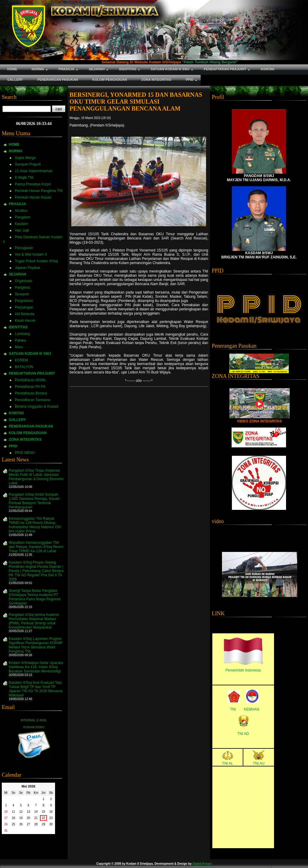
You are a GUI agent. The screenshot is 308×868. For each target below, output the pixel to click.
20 (28, 818)
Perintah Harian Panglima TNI (39, 191)
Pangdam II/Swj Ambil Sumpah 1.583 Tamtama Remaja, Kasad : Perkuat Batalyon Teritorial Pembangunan (35, 501)
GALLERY (17, 420)
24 (6, 824)
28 (36, 824)
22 (43, 818)
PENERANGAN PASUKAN (31, 426)
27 (28, 824)
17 (6, 818)
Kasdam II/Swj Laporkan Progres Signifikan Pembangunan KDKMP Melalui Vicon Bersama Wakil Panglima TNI (36, 645)
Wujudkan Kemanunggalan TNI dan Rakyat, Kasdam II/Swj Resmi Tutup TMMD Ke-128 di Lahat (36, 547)
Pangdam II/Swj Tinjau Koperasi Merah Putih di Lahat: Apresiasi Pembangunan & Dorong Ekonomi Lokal (36, 477)
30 (51, 824)
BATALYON (24, 367)
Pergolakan (24, 301)
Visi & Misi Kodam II (31, 254)
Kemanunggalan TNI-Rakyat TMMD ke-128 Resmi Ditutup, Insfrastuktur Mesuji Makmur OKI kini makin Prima (35, 525)
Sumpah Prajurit (28, 164)
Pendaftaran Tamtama (32, 400)
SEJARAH (17, 274)
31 (6, 831)
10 (6, 812)
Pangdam (22, 217)
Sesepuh (22, 294)
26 (21, 824)
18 (13, 818)
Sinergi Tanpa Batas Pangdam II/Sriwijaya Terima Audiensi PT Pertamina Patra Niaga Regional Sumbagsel (35, 597)
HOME (14, 145)
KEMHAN (252, 709)
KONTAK (16, 413)
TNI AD (243, 734)
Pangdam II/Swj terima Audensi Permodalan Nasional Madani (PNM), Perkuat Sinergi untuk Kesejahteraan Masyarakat (34, 621)
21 (36, 818)
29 (43, 824)
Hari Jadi (22, 230)
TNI (233, 709)
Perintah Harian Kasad (33, 197)
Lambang (22, 334)
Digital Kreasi (202, 864)
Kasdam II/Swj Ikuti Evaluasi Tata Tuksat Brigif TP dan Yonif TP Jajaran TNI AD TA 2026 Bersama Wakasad (36, 689)
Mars (19, 347)
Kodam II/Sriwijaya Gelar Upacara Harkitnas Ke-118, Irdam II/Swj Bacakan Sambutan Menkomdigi (36, 667)
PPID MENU (25, 453)
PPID (13, 446)
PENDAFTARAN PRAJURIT (32, 373)
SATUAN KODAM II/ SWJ (30, 354)
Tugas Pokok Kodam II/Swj (36, 261)
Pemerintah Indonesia (243, 670)
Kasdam (21, 224)
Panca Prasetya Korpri (33, 184)
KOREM (21, 360)
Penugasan (24, 248)
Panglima (22, 288)
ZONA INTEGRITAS (25, 440)
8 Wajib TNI (24, 178)
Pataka (20, 340)
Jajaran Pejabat (27, 268)
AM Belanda (25, 314)
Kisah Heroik (25, 321)
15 (43, 812)
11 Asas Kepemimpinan (34, 171)
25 (13, 824)
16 (51, 812)
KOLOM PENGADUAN (28, 433)
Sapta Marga (25, 158)
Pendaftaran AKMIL (30, 380)
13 (28, 812)
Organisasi (23, 281)
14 (36, 812)
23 (51, 818)
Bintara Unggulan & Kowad (36, 407)
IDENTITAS (18, 327)
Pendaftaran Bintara (31, 393)
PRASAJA (17, 204)
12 (21, 812)
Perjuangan (24, 307)
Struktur (21, 211)
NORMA (15, 151)
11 (13, 812)
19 (21, 818)
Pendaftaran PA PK (30, 387)
